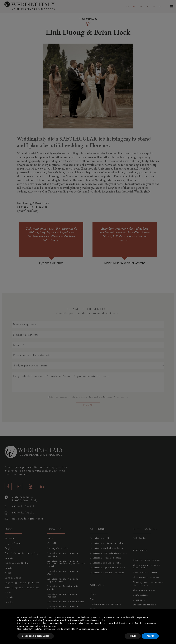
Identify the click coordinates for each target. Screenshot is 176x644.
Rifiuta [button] (133, 636)
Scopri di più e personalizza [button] (36, 636)
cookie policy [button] (99, 620)
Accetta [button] (150, 636)
